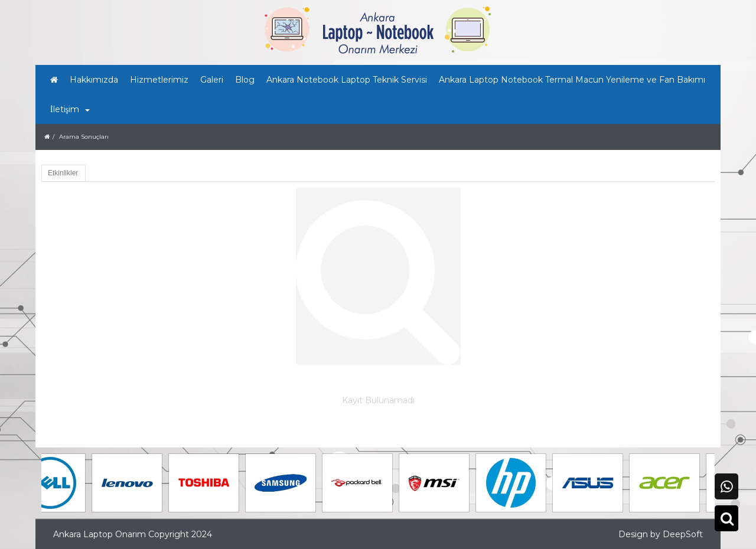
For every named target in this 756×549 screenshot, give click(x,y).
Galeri (212, 80)
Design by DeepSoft (661, 534)
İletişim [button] (70, 109)
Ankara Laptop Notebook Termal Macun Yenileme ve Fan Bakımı (572, 80)
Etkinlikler (63, 173)
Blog (245, 80)
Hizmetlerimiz (159, 80)
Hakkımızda (94, 80)
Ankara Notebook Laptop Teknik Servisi (347, 80)
